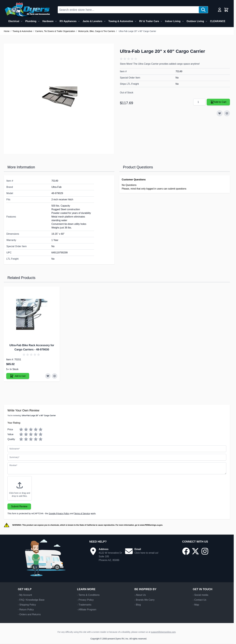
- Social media (201, 595)
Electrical (14, 21)
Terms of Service (82, 513)
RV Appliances (68, 21)
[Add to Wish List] (220, 113)
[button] (129, 59)
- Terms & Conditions (88, 595)
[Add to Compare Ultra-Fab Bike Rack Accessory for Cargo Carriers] (55, 376)
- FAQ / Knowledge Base (31, 600)
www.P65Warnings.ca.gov (151, 525)
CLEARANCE (218, 21)
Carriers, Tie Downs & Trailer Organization (55, 31)
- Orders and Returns (29, 614)
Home (7, 31)
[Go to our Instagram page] (205, 551)
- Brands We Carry (144, 600)
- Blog (138, 605)
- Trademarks (84, 605)
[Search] (203, 10)
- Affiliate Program (87, 610)
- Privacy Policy (85, 600)
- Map (196, 605)
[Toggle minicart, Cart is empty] (226, 10)
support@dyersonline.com (163, 632)
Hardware (48, 21)
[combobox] (128, 10)
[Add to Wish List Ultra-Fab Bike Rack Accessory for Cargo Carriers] (48, 376)
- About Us (140, 595)
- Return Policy (26, 610)
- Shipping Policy (27, 605)
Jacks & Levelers (92, 21)
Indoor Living (173, 21)
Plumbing (31, 21)
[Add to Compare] (227, 113)
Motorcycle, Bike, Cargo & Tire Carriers (97, 31)
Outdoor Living (195, 21)
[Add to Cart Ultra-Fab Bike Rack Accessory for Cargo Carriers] (18, 376)
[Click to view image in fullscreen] (59, 99)
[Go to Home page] (27, 10)
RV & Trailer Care (149, 21)
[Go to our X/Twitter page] (195, 551)
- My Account (25, 595)
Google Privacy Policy (59, 513)
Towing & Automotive (121, 21)
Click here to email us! (146, 553)
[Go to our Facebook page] (186, 551)
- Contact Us (200, 600)
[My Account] (220, 10)
